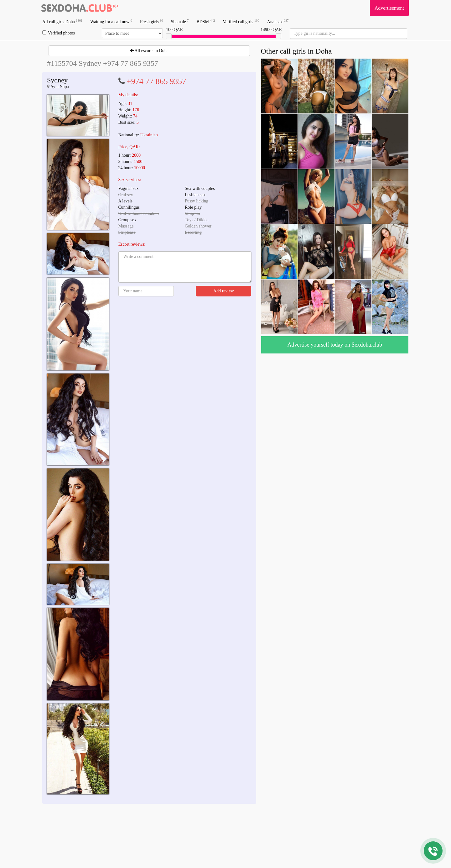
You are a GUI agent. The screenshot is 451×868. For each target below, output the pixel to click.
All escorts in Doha (149, 51)
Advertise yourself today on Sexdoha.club (335, 345)
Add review (224, 291)
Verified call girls (241, 21)
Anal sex (278, 21)
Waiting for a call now (111, 21)
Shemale (180, 21)
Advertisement (389, 8)
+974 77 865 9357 (156, 81)
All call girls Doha (62, 21)
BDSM (206, 21)
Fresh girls (152, 21)
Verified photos (59, 33)
